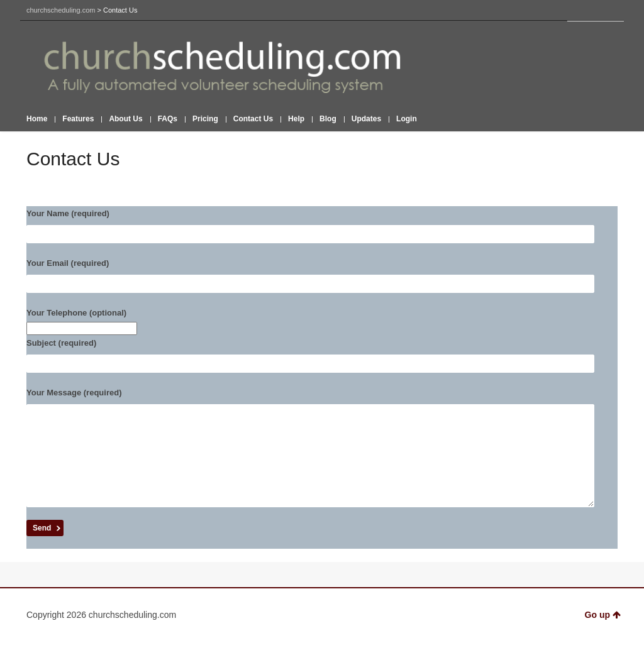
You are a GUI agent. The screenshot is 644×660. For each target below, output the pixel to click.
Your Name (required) (322, 226)
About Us (125, 119)
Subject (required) (322, 355)
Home (37, 119)
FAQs (168, 119)
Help (296, 119)
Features (78, 119)
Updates (366, 119)
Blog (328, 119)
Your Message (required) (322, 457)
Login (407, 119)
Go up (603, 634)
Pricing (205, 119)
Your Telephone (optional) (322, 322)
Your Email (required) (322, 276)
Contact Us (253, 119)
